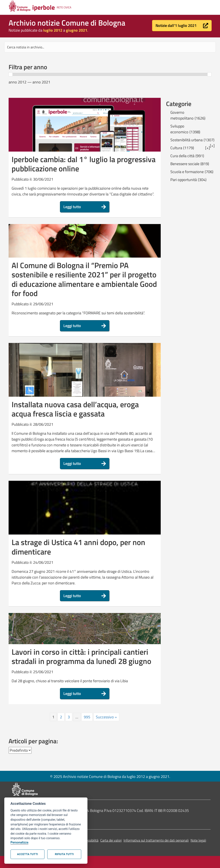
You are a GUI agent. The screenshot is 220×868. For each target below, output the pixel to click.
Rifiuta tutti (64, 854)
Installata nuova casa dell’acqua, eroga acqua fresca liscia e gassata (75, 409)
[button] (182, 26)
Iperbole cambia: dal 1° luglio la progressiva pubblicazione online (84, 164)
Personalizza (19, 843)
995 (87, 717)
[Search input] (110, 47)
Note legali (198, 840)
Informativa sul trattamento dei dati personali (156, 840)
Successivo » (106, 717)
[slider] (11, 74)
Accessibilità (90, 840)
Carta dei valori (111, 840)
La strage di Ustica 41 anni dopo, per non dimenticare (78, 547)
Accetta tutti (27, 854)
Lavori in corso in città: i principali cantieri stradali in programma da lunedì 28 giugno (81, 656)
